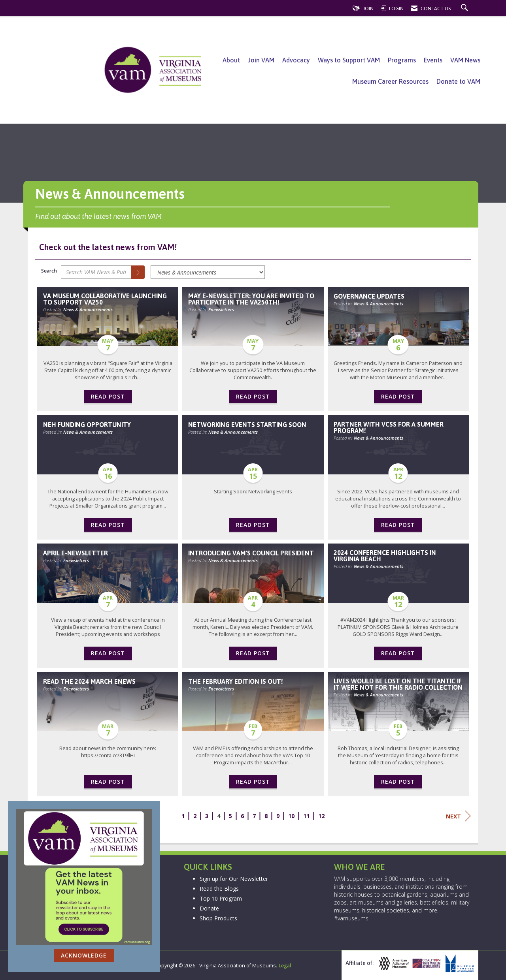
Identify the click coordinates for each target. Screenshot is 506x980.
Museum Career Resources (390, 81)
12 (321, 816)
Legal (285, 966)
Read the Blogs (219, 889)
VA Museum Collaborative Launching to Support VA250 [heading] (105, 299)
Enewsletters (221, 309)
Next (458, 816)
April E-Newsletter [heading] (76, 553)
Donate (209, 908)
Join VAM (261, 60)
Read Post (108, 396)
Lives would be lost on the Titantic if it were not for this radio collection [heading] (398, 684)
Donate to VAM (458, 81)
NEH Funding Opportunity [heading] (87, 425)
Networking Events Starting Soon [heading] (247, 425)
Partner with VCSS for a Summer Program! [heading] (389, 427)
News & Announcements (88, 309)
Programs (402, 60)
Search (49, 271)
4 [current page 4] (219, 816)
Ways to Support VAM (349, 60)
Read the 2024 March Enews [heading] (89, 681)
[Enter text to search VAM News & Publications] (96, 272)
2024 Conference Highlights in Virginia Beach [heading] (385, 556)
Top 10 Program (221, 898)
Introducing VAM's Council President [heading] (251, 553)
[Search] (138, 272)
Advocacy (296, 60)
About (231, 60)
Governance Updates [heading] (369, 296)
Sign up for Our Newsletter (234, 879)
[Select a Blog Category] (208, 272)
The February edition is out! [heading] (236, 681)
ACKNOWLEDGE (84, 955)
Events (433, 60)
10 (291, 816)
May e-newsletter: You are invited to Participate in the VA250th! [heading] (251, 299)
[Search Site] (465, 8)
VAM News (465, 60)
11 (306, 816)
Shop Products (218, 918)
